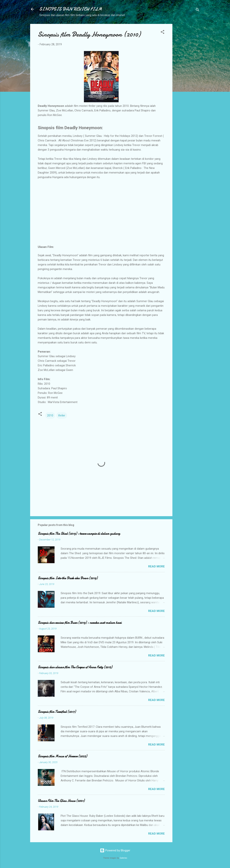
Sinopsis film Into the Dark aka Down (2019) (68, 578)
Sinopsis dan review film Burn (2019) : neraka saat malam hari (80, 623)
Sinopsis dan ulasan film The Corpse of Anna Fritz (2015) (75, 667)
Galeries (123, 858)
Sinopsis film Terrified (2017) (57, 712)
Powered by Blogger (115, 850)
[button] (162, 33)
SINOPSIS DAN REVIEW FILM (71, 9)
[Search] (198, 10)
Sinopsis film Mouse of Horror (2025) (62, 756)
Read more (156, 566)
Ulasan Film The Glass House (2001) (61, 801)
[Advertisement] (188, 81)
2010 (50, 415)
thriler (62, 415)
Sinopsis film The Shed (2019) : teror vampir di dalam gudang (79, 534)
